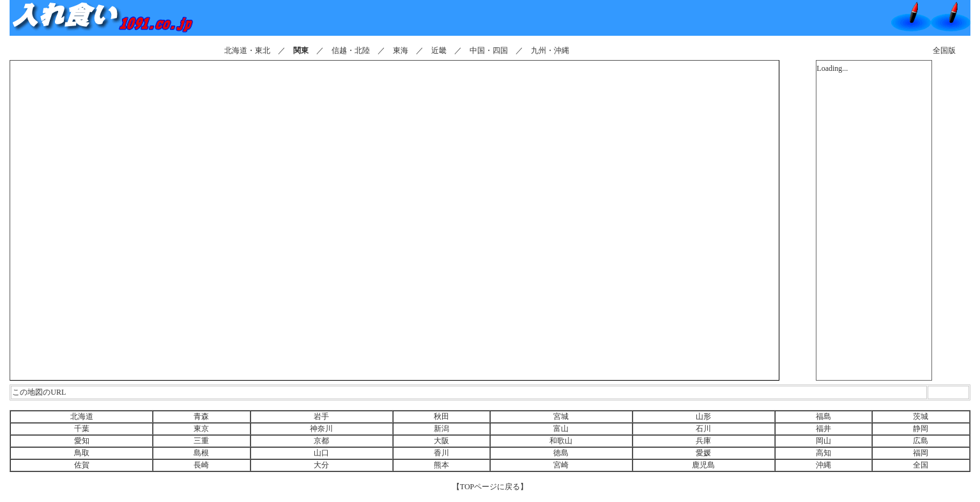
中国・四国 (489, 50)
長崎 (201, 465)
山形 (703, 416)
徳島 (561, 453)
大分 (321, 465)
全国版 (944, 50)
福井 (823, 429)
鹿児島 (703, 465)
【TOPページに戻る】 (490, 487)
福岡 (921, 453)
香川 (441, 453)
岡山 (823, 441)
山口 (321, 453)
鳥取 (82, 453)
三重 (201, 441)
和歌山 (561, 441)
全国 (921, 465)
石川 (703, 429)
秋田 (441, 416)
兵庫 (703, 441)
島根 (201, 453)
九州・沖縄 (550, 50)
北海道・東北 (247, 50)
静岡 (921, 429)
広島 (921, 441)
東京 (201, 429)
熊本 (441, 465)
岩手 (321, 416)
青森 (201, 416)
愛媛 (703, 453)
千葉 (82, 429)
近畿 (439, 50)
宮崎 (561, 465)
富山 (561, 429)
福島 (823, 416)
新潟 (441, 429)
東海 (401, 50)
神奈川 (321, 429)
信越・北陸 (351, 50)
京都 (321, 441)
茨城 (921, 416)
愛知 (82, 441)
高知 (823, 453)
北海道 (82, 416)
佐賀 (82, 465)
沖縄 (823, 465)
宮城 (561, 416)
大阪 (441, 441)
